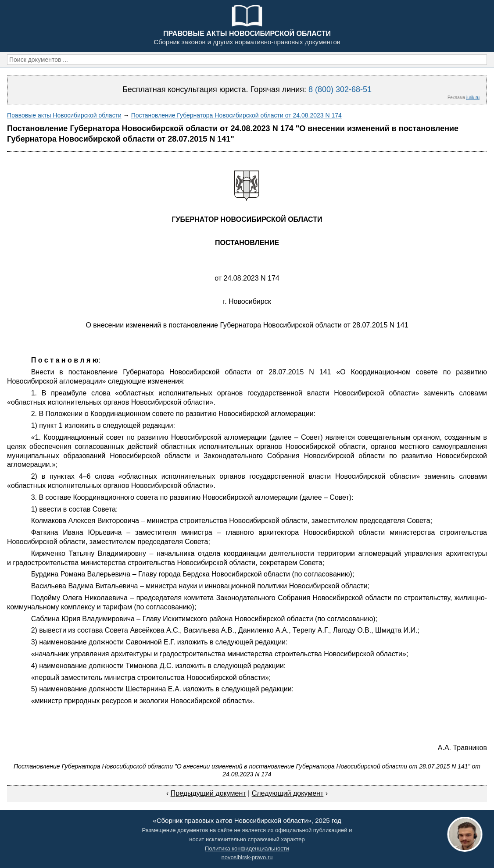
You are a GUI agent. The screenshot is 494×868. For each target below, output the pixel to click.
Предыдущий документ (208, 793)
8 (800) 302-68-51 (340, 89)
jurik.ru (473, 98)
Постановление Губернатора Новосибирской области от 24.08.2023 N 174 (236, 115)
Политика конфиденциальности (247, 848)
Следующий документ (288, 793)
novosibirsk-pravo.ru (247, 857)
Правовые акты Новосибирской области (64, 115)
